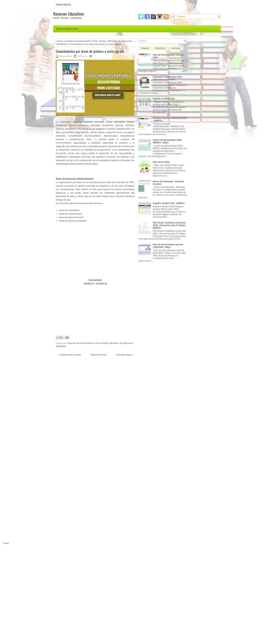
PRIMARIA (62, 44)
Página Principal (64, 5)
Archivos (176, 48)
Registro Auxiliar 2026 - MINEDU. (169, 203)
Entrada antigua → (126, 355)
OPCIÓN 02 (101, 284)
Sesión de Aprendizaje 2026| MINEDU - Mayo (167, 141)
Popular (145, 48)
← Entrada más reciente (69, 355)
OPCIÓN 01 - (89, 284)
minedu (102, 41)
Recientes (160, 48)
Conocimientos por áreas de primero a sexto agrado (90, 51)
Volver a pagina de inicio (67, 29)
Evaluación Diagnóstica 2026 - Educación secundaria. (168, 78)
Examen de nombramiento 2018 (81, 41)
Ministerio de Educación (120, 41)
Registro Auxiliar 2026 (164, 99)
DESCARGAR (95, 280)
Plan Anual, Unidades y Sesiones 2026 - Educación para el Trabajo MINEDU (169, 225)
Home (60, 41)
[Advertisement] (97, 171)
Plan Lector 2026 (161, 162)
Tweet (6, 543)
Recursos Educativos (68, 14)
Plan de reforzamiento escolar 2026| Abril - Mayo (168, 246)
